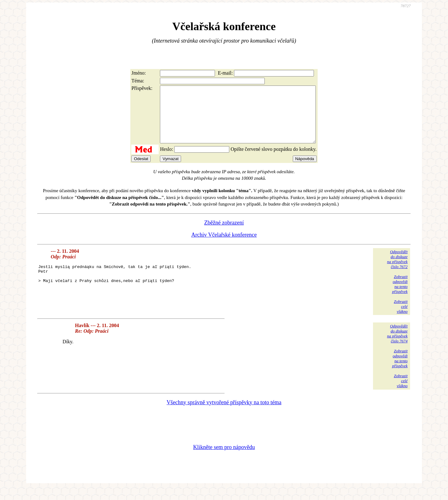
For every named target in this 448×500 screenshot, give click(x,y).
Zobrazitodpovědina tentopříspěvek (400, 295)
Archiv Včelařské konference (224, 246)
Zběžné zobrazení (224, 234)
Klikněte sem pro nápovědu (224, 458)
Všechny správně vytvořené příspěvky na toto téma (224, 414)
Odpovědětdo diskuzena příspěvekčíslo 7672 (397, 270)
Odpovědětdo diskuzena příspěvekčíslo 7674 (397, 345)
